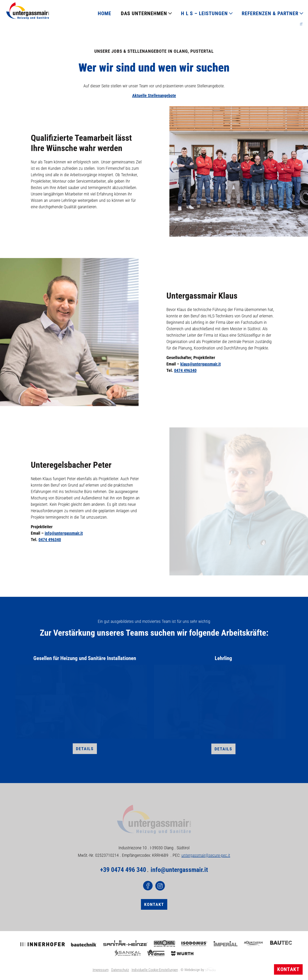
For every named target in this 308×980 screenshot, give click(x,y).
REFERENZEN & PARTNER (270, 13)
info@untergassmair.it (64, 533)
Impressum (101, 970)
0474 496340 (185, 370)
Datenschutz (120, 970)
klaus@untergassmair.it (201, 364)
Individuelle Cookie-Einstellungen (155, 970)
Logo (28, 11)
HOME (104, 13)
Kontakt (288, 969)
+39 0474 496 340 (123, 870)
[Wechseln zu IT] (301, 24)
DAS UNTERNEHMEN (144, 13)
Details (85, 749)
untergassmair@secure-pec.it (206, 855)
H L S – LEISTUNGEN (204, 13)
